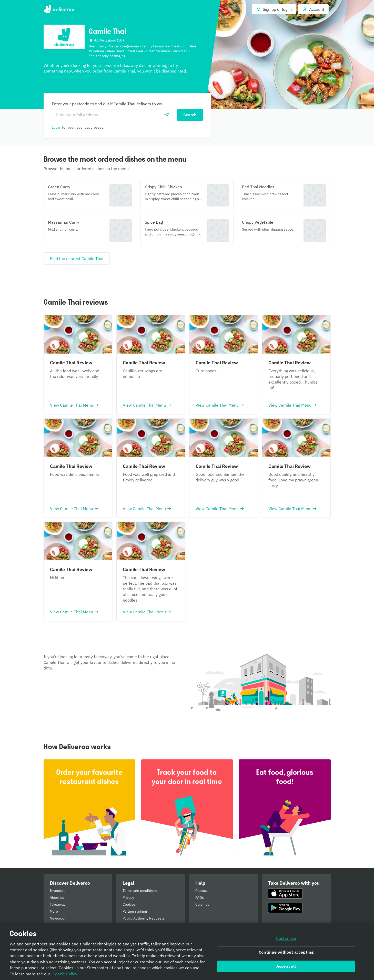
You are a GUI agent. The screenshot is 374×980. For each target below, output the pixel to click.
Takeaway (58, 904)
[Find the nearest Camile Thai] (77, 259)
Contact (202, 891)
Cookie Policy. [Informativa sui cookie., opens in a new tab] (65, 976)
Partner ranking (135, 911)
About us (57, 898)
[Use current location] (167, 115)
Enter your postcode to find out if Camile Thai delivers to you (108, 104)
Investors (58, 891)
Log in (57, 127)
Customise (286, 941)
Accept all (286, 968)
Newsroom (59, 918)
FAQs (200, 898)
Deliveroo (59, 9)
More (54, 911)
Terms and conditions (140, 891)
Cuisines (202, 904)
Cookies (129, 904)
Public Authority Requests (144, 918)
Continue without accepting (286, 954)
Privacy (128, 898)
